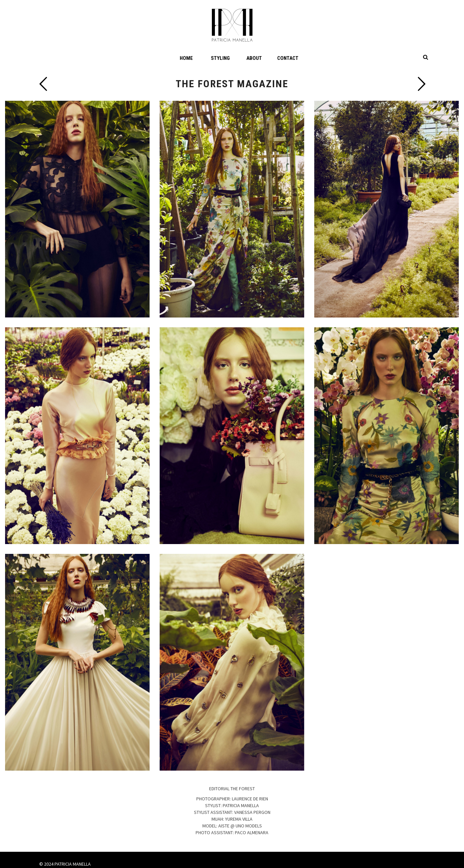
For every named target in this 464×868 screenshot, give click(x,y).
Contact (288, 58)
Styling (220, 58)
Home (186, 58)
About (254, 58)
